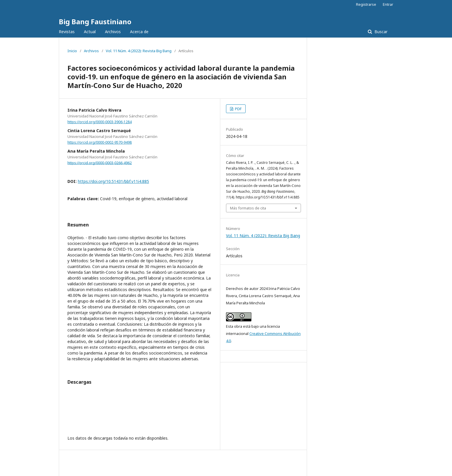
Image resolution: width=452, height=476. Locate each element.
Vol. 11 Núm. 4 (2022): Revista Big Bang (139, 51)
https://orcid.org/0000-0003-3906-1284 (100, 122)
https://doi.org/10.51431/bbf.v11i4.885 (113, 181)
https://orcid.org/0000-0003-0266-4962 (100, 163)
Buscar (380, 32)
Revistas (67, 32)
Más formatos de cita (248, 208)
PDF (238, 109)
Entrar (388, 4)
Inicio (72, 51)
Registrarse (366, 4)
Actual (90, 32)
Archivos (113, 32)
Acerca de (139, 32)
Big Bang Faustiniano (95, 21)
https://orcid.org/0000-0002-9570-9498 (100, 142)
